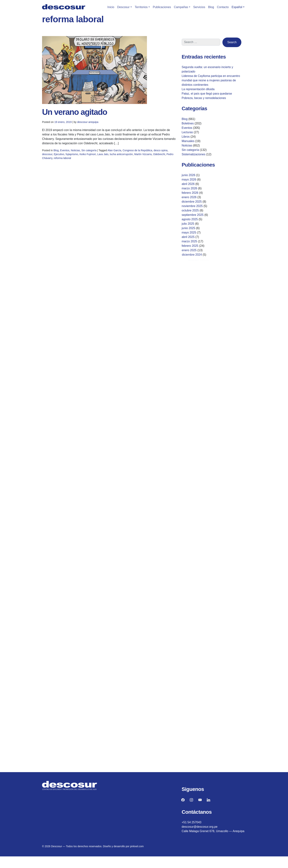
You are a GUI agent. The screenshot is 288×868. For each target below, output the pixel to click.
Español (237, 7)
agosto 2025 (194, 220)
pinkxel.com (137, 846)
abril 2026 (188, 184)
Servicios (199, 7)
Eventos (71, 153)
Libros (186, 137)
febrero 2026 (190, 193)
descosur (57, 156)
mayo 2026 (189, 180)
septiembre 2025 (194, 215)
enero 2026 (190, 197)
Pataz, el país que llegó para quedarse (207, 94)
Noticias (80, 153)
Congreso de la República (133, 153)
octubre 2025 (192, 211)
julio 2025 (193, 225)
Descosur (123, 7)
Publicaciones (162, 7)
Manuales (188, 141)
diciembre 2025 (192, 202)
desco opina (153, 153)
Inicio (111, 7)
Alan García (114, 153)
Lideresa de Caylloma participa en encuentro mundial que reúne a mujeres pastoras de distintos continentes (211, 80)
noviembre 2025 (193, 206)
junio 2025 (193, 229)
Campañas (181, 7)
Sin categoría (92, 153)
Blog (211, 7)
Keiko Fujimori (91, 156)
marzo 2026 (190, 189)
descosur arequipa (88, 122)
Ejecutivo (66, 156)
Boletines (188, 123)
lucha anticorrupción (119, 156)
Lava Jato (104, 156)
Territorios (141, 7)
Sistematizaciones (193, 154)
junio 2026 (188, 175)
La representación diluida (198, 89)
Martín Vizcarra (138, 156)
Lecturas (187, 132)
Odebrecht (152, 156)
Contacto (223, 7)
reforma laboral (69, 160)
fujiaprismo (77, 156)
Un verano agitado (75, 112)
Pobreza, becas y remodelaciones (204, 98)
